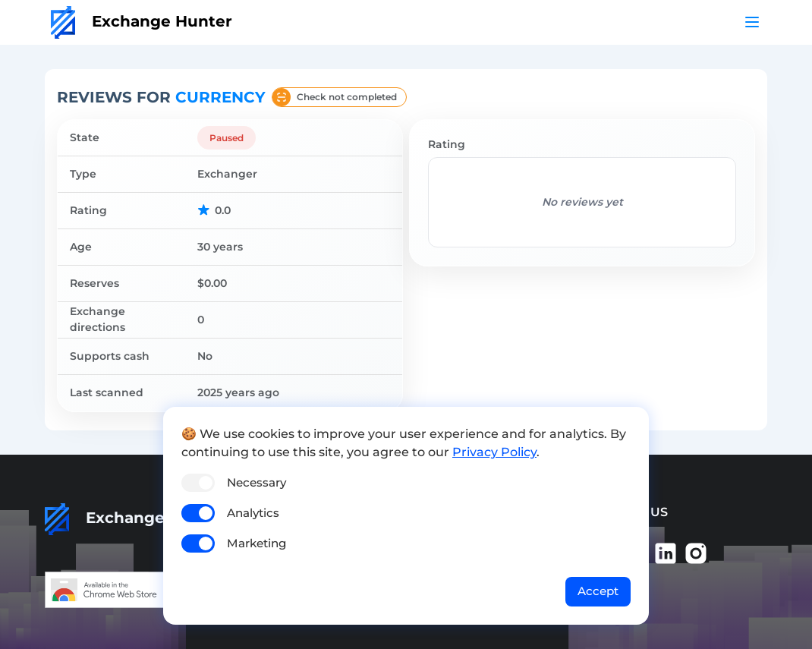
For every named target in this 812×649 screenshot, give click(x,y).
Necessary (257, 482)
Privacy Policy (494, 452)
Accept (598, 591)
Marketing (257, 543)
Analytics (253, 513)
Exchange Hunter (142, 21)
